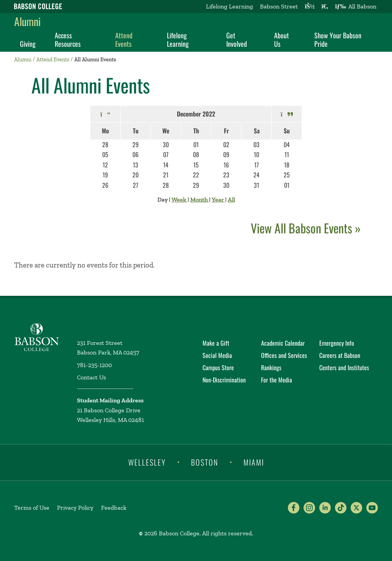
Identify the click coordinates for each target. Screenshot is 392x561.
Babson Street (279, 6)
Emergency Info (337, 343)
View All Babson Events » (306, 228)
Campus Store (218, 367)
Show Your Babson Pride (338, 39)
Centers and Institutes (344, 367)
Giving (28, 44)
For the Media (277, 380)
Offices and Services (284, 355)
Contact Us (91, 377)
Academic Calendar (283, 343)
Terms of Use (32, 508)
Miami (254, 462)
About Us (282, 39)
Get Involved (237, 39)
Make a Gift (216, 343)
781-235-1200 (94, 365)
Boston (205, 462)
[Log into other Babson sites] (310, 7)
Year (218, 199)
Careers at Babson (340, 355)
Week (180, 199)
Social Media (217, 355)
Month (200, 199)
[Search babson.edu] (325, 7)
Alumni (27, 21)
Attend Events (124, 39)
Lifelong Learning (229, 6)
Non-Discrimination (224, 380)
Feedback (114, 508)
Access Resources (68, 39)
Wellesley (147, 462)
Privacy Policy (75, 508)
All (231, 199)
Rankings (271, 367)
